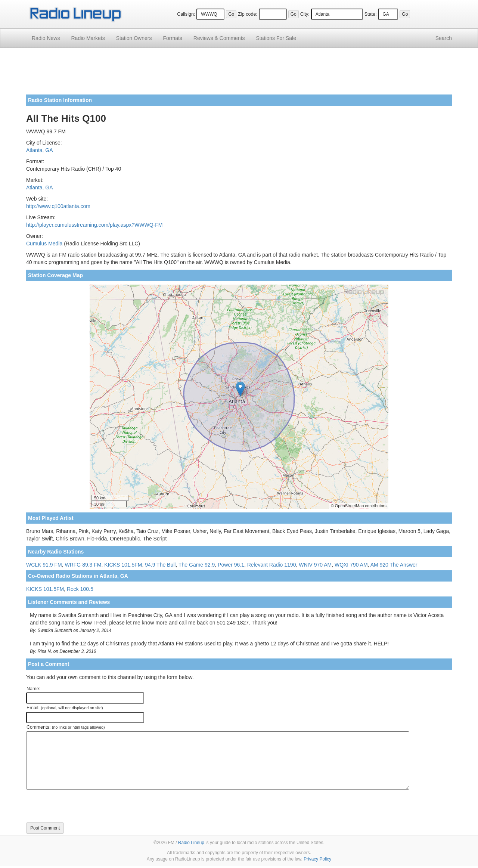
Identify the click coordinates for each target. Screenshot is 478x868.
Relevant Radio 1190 (272, 565)
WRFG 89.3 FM (83, 565)
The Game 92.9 (197, 565)
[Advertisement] (239, 74)
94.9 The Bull (160, 565)
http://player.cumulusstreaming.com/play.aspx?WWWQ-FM (94, 225)
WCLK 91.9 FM (44, 565)
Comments (219, 38)
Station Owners (134, 38)
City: (305, 14)
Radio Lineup (191, 843)
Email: (65, 708)
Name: (33, 689)
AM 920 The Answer (394, 565)
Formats (172, 38)
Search (444, 38)
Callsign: (186, 14)
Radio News (46, 38)
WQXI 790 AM (351, 565)
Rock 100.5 (80, 589)
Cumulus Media (44, 244)
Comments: (66, 727)
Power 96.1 (231, 565)
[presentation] (83, 806)
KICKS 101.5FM (123, 565)
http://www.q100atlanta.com (58, 206)
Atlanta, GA (40, 150)
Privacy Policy (317, 859)
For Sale (276, 38)
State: (371, 14)
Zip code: (248, 14)
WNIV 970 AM (315, 565)
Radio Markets (88, 38)
